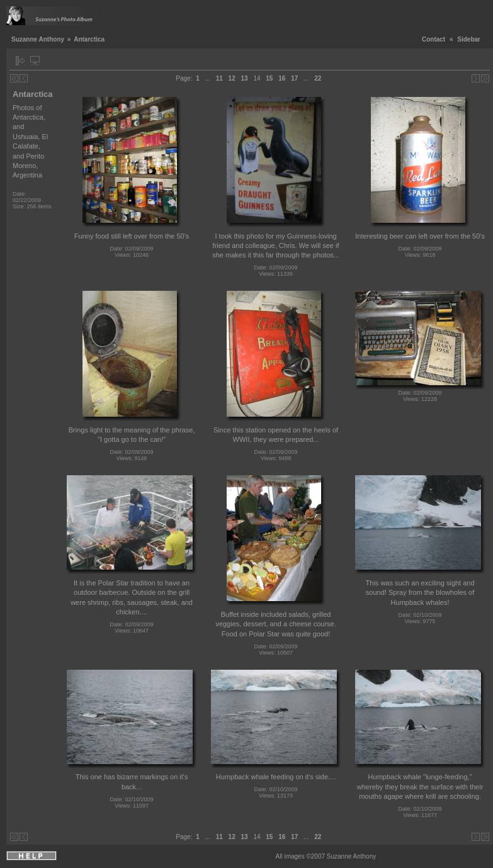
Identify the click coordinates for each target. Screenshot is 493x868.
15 (269, 78)
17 (294, 78)
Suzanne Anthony (38, 39)
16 (282, 78)
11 (219, 78)
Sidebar (469, 39)
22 (318, 78)
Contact (433, 39)
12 (232, 78)
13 (245, 78)
